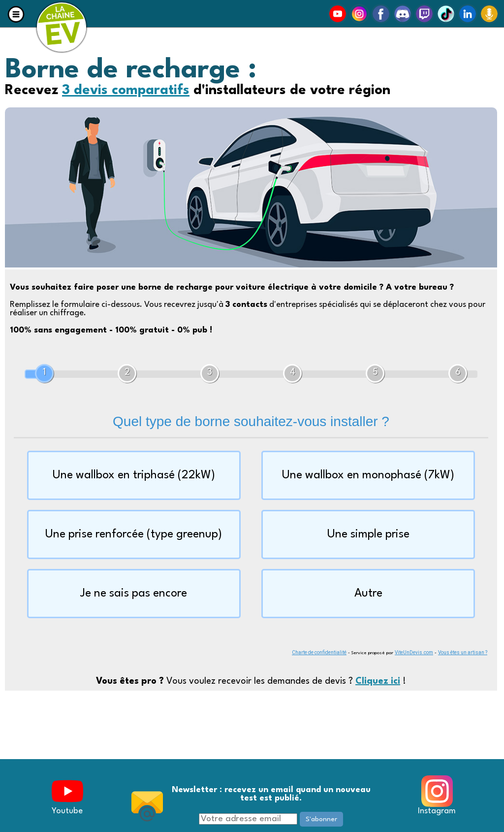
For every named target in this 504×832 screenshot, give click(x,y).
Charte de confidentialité (319, 652)
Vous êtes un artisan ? (463, 652)
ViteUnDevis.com (414, 652)
